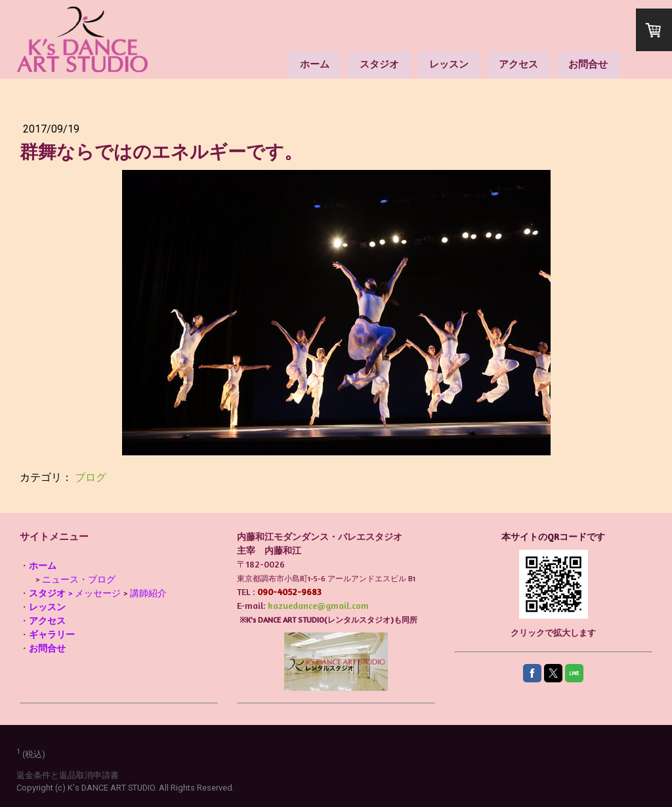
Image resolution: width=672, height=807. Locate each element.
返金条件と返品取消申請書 (68, 775)
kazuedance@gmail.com (318, 605)
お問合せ (588, 64)
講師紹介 (148, 593)
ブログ (91, 477)
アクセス (518, 64)
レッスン (449, 64)
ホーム (315, 64)
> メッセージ (75, 593)
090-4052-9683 (289, 591)
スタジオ (379, 64)
